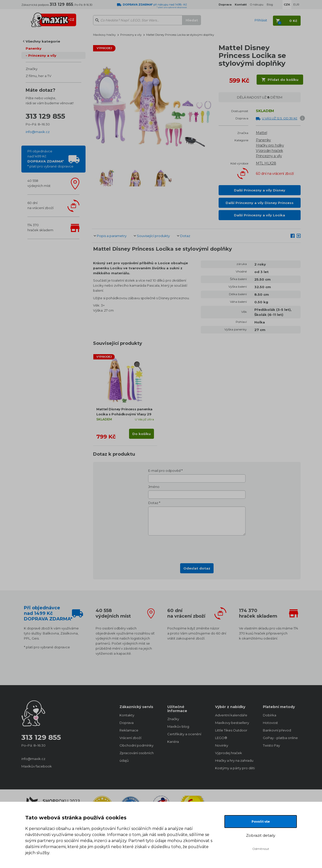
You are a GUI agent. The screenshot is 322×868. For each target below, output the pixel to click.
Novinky (222, 745)
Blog (270, 5)
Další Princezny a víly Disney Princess (260, 203)
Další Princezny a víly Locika (259, 215)
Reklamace (129, 730)
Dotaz (185, 236)
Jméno (154, 487)
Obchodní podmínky (136, 745)
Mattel (261, 133)
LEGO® (221, 738)
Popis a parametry (112, 236)
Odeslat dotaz (197, 568)
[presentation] (197, 548)
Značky (32, 69)
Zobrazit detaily (261, 835)
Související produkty (153, 236)
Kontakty (127, 715)
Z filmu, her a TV (38, 76)
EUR (296, 5)
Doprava (127, 723)
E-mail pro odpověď (164, 471)
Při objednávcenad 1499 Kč (50, 159)
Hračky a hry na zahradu (234, 760)
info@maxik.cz (38, 132)
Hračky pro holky (270, 145)
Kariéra (173, 742)
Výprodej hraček (269, 151)
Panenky (34, 48)
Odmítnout (261, 849)
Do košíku (142, 434)
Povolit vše (261, 822)
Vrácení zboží (130, 738)
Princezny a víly (42, 55)
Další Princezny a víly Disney (260, 190)
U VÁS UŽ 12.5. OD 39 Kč (280, 118)
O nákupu (257, 5)
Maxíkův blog (178, 726)
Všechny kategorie (43, 41)
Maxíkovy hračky (104, 35)
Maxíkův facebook (37, 766)
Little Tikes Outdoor (231, 730)
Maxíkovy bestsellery (232, 723)
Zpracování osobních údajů (137, 757)
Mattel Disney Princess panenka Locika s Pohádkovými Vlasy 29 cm (124, 414)
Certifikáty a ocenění (184, 734)
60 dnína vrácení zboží (41, 205)
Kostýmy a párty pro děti (234, 768)
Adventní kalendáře (231, 715)
